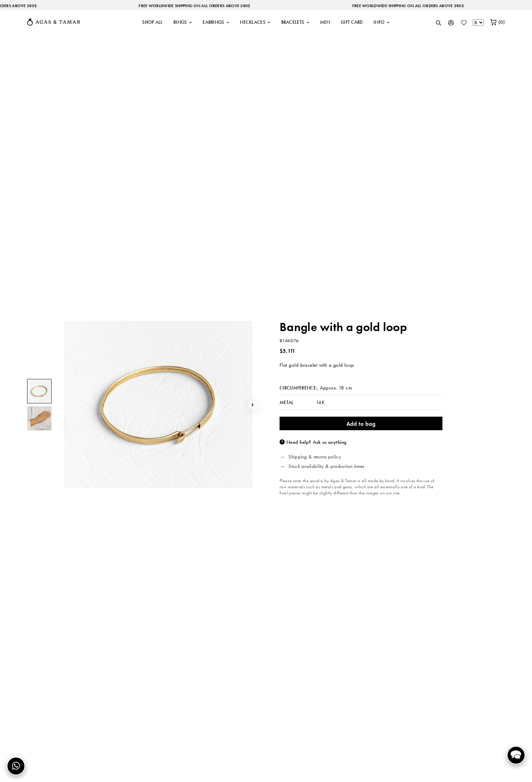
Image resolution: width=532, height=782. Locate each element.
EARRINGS (216, 22)
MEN (325, 22)
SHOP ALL (152, 22)
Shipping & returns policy (315, 457)
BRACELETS (295, 22)
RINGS (183, 22)
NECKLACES (255, 22)
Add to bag (361, 424)
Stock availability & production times (326, 467)
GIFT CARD (352, 22)
